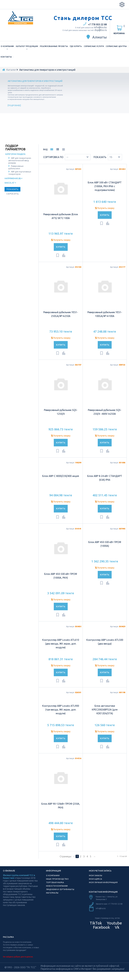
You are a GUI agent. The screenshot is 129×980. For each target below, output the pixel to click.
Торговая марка (55, 887)
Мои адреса (95, 883)
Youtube (114, 927)
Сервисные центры (116, 46)
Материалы (52, 897)
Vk (117, 931)
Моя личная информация (103, 887)
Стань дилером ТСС (83, 18)
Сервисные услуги (94, 46)
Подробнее (14, 105)
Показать (100, 161)
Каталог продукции (27, 46)
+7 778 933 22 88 (97, 24)
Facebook (101, 931)
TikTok (96, 927)
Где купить (76, 46)
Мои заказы (96, 880)
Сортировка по (53, 161)
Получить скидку (61, 244)
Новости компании (57, 890)
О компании (7, 46)
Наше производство (57, 883)
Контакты (6, 57)
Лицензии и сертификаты (60, 893)
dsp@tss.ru (101, 30)
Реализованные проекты (54, 46)
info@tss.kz (100, 27)
